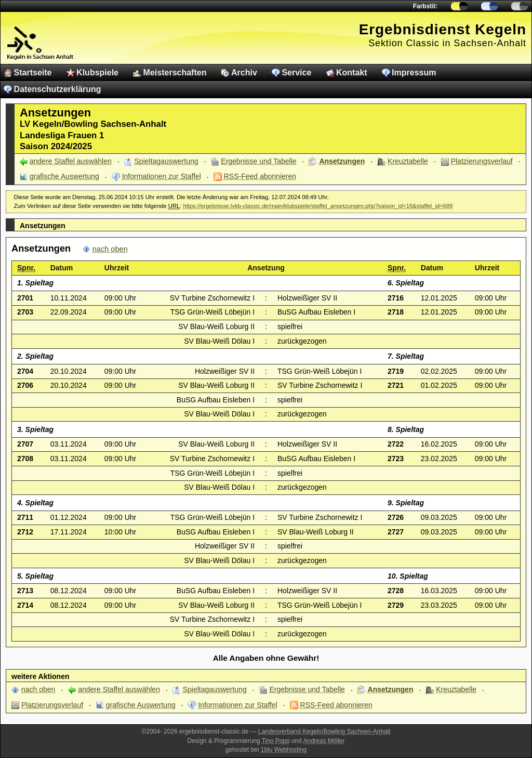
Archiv (244, 73)
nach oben (110, 249)
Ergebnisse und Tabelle (258, 161)
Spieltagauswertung (167, 161)
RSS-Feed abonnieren (260, 176)
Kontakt (352, 73)
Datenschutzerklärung (58, 89)
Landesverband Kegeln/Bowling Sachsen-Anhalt (324, 731)
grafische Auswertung (64, 176)
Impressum (414, 73)
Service (296, 73)
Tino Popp (276, 741)
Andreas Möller (324, 741)
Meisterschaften (175, 73)
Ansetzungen (342, 161)
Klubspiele (97, 73)
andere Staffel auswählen (71, 161)
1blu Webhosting (284, 750)
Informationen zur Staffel (162, 176)
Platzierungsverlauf (482, 161)
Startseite (33, 73)
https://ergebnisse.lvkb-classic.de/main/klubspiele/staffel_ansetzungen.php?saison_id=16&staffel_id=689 (318, 206)
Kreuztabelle (408, 161)
